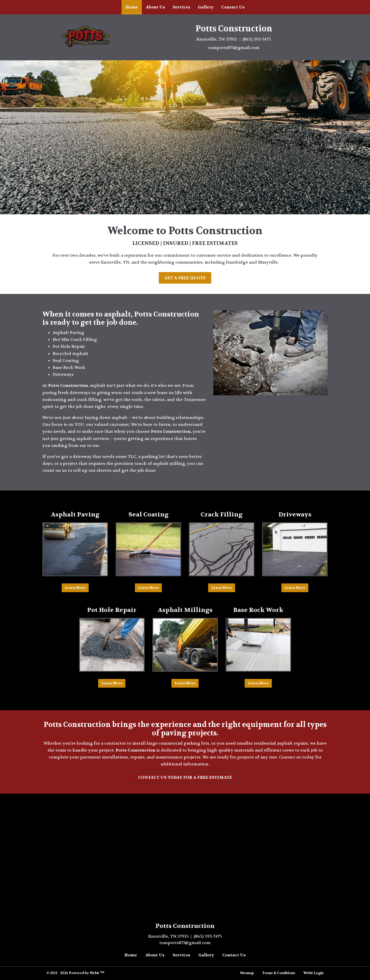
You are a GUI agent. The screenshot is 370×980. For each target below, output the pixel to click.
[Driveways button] (295, 549)
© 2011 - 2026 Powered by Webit (75, 973)
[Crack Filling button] (222, 549)
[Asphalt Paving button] (75, 549)
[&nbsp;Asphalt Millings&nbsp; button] (185, 645)
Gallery (206, 7)
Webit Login (313, 973)
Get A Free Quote (185, 278)
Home (134, 6)
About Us (155, 7)
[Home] (87, 36)
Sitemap (247, 973)
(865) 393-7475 (257, 39)
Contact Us (233, 7)
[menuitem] (132, 7)
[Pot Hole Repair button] (112, 645)
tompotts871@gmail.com (234, 48)
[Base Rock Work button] (258, 645)
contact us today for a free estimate (185, 777)
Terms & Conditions (279, 973)
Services (181, 7)
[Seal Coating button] (148, 549)
